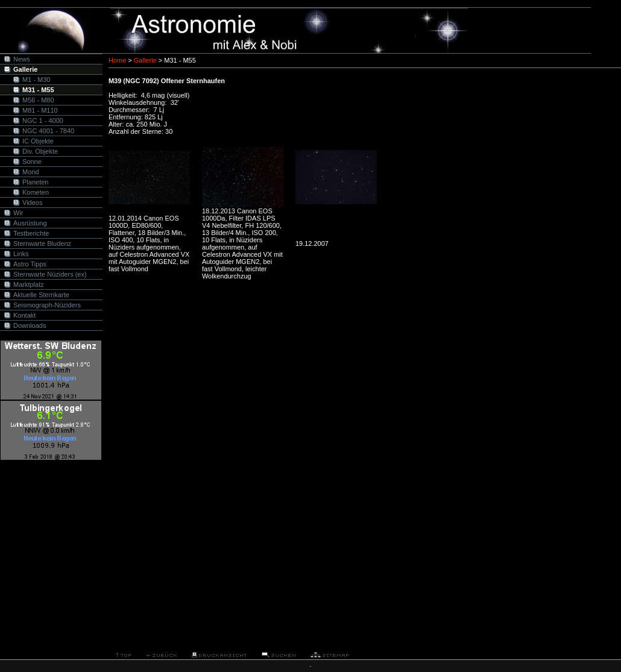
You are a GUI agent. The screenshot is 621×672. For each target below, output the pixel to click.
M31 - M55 (38, 90)
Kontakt (24, 315)
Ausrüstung (30, 223)
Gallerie (25, 69)
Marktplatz (29, 284)
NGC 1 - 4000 (43, 121)
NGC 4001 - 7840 (48, 131)
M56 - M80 (38, 100)
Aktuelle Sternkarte (41, 295)
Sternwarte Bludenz (42, 243)
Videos (32, 203)
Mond (31, 172)
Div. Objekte (40, 151)
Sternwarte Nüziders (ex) (50, 274)
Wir (18, 213)
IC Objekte (38, 141)
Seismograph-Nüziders (47, 305)
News (22, 59)
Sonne (32, 162)
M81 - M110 (40, 110)
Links (21, 254)
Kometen (36, 192)
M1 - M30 (36, 80)
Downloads (30, 325)
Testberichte (31, 233)
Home (117, 60)
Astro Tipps (30, 264)
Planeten (35, 182)
